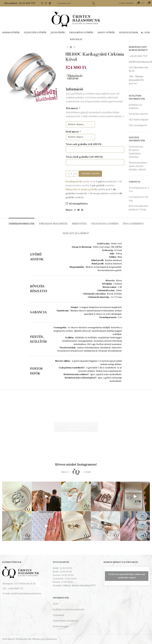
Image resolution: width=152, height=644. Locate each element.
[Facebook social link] (42, 3)
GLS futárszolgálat (139, 120)
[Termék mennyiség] (71, 174)
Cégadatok (58, 615)
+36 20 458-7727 (27, 3)
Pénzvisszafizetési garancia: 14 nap (138, 208)
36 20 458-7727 (139, 56)
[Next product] (74, 47)
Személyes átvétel (138, 114)
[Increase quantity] (75, 174)
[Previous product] (67, 47)
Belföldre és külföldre (135, 107)
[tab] (21, 222)
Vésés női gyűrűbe (84, 145)
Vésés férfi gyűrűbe (84, 157)
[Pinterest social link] (50, 3)
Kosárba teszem (90, 174)
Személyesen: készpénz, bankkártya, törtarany (136, 152)
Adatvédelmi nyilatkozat (66, 621)
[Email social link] (78, 210)
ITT (93, 586)
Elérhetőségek (61, 626)
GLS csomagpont (138, 125)
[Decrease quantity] (67, 174)
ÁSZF (56, 604)
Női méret (73, 109)
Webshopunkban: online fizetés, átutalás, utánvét (138, 166)
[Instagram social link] (46, 3)
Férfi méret (73, 132)
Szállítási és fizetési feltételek (69, 610)
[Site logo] (76, 19)
